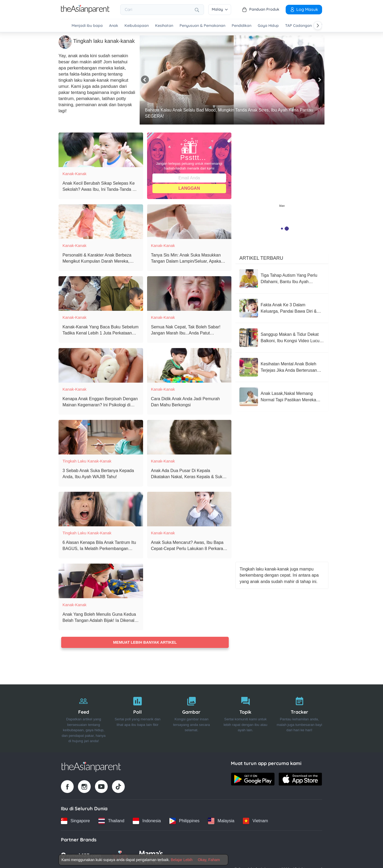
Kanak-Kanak (74, 173)
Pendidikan (242, 26)
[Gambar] (192, 718)
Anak (114, 26)
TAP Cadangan (298, 26)
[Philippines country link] (184, 821)
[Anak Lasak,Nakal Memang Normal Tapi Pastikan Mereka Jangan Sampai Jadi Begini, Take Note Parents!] (282, 396)
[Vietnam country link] (255, 821)
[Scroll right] (318, 26)
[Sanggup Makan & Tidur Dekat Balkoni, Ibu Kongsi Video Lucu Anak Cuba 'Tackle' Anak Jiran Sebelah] (282, 337)
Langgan (189, 188)
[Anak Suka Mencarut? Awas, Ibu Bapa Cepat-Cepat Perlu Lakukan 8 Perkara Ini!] (189, 509)
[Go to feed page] (85, 12)
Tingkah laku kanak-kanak (87, 461)
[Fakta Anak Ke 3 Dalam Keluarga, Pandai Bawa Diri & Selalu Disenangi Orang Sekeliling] (282, 308)
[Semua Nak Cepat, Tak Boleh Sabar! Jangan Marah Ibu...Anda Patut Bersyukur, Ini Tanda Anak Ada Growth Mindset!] (189, 293)
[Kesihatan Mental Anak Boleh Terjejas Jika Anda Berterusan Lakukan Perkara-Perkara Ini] (282, 367)
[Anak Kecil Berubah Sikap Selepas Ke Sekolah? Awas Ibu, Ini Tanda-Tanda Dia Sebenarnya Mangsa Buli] (101, 150)
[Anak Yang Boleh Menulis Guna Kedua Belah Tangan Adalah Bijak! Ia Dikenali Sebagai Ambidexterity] (101, 581)
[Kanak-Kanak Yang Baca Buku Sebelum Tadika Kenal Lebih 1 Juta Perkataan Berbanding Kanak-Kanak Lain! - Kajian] (101, 293)
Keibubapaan (137, 26)
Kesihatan (164, 26)
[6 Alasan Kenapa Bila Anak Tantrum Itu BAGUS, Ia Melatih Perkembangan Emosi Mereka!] (101, 509)
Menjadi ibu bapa (87, 26)
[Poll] (138, 718)
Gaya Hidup (268, 26)
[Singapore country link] (75, 821)
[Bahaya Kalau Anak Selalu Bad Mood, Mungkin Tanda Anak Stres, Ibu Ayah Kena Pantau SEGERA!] (232, 80)
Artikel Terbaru (261, 258)
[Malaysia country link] (221, 821)
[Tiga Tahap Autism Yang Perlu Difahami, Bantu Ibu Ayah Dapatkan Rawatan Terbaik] (282, 278)
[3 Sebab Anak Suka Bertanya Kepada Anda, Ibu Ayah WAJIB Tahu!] (101, 437)
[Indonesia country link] (147, 821)
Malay (220, 9)
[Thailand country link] (111, 821)
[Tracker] (299, 718)
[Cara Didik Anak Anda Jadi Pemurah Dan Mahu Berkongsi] (189, 365)
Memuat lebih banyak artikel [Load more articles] (145, 642)
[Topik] (245, 718)
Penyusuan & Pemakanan (202, 26)
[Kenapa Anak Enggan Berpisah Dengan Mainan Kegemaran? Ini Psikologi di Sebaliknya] (101, 365)
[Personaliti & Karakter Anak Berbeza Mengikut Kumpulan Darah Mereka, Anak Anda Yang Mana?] (101, 221)
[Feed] (84, 718)
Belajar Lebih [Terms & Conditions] (182, 860)
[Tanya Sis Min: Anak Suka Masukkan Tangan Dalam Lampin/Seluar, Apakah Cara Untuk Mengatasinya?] (189, 221)
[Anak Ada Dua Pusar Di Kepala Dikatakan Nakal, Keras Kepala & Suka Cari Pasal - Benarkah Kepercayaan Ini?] (189, 437)
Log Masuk (304, 9)
